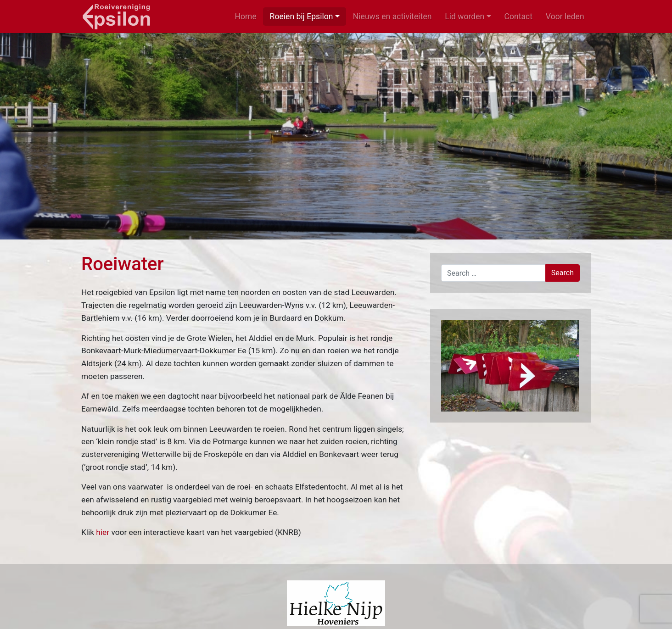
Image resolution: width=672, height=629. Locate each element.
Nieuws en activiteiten (392, 17)
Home (245, 17)
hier (103, 532)
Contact (519, 17)
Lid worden (465, 17)
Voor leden (565, 17)
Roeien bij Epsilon (302, 17)
